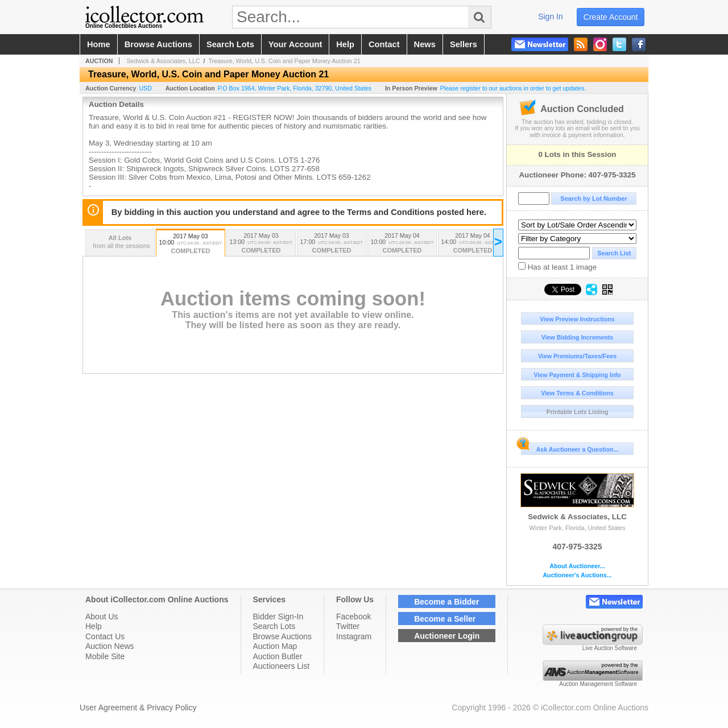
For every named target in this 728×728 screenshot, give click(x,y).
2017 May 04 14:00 (473, 244)
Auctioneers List (282, 666)
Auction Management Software (598, 684)
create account (611, 17)
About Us (102, 617)
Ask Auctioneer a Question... (570, 448)
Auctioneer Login (447, 636)
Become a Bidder (446, 602)
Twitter (348, 626)
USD (145, 88)
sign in (551, 16)
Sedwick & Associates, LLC (577, 497)
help (345, 44)
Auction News (110, 646)
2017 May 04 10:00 (402, 244)
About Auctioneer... (577, 566)
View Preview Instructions (577, 319)
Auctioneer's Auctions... (577, 575)
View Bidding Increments (578, 337)
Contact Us (105, 636)
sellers (464, 44)
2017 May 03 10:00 (191, 244)
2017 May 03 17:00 (332, 244)
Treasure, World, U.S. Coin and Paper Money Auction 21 (284, 61)
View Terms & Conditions (577, 393)
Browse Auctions (283, 636)
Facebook (353, 617)
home (99, 44)
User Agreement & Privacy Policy (138, 708)
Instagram (354, 636)
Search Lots (274, 626)
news (425, 44)
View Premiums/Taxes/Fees (577, 356)
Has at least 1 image (557, 267)
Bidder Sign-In (278, 617)
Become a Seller (445, 619)
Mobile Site (105, 656)
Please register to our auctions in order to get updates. (513, 88)
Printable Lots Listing (578, 412)
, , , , (295, 88)
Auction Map (275, 646)
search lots (230, 44)
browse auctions (158, 44)
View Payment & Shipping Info (577, 375)
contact (384, 44)
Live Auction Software (610, 648)
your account (295, 44)
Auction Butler (278, 656)
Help (94, 626)
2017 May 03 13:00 (261, 244)
